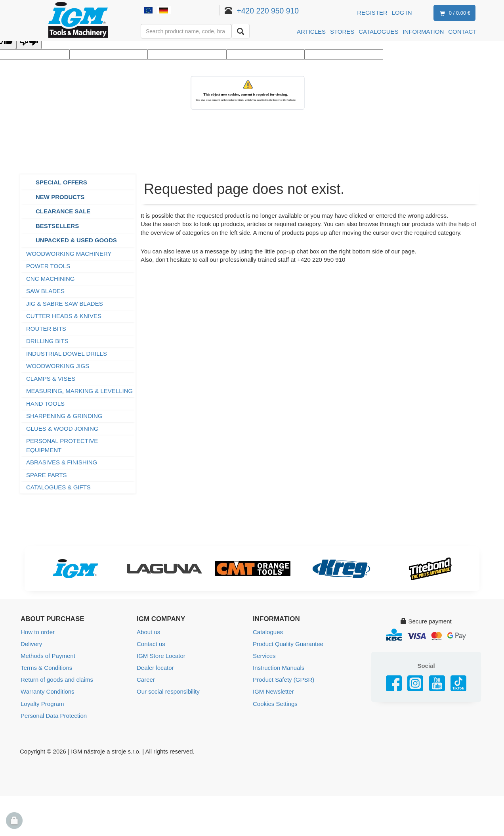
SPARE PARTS (47, 475)
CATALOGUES (378, 32)
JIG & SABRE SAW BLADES (65, 304)
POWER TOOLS (48, 266)
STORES (342, 32)
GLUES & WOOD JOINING (62, 429)
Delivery (31, 644)
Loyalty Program (42, 703)
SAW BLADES (45, 291)
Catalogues (268, 632)
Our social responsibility (168, 691)
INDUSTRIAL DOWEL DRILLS (67, 354)
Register (372, 12)
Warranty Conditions (47, 691)
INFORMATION (423, 32)
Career (146, 680)
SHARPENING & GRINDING (64, 416)
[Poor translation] (29, 42)
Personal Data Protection (54, 715)
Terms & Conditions (46, 668)
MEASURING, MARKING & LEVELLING (79, 391)
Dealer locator (155, 668)
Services (264, 656)
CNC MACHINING (51, 279)
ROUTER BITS (46, 329)
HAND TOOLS (45, 404)
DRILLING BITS (47, 341)
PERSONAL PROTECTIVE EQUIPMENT (62, 445)
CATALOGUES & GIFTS (58, 487)
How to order (38, 632)
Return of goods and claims (57, 680)
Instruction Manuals (279, 668)
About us (148, 632)
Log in (402, 12)
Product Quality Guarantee (288, 644)
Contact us (151, 644)
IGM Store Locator (161, 656)
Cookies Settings (275, 703)
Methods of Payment (48, 656)
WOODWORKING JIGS (58, 366)
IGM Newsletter (273, 691)
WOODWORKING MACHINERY (69, 254)
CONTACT (462, 32)
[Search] (241, 31)
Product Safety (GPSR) (283, 680)
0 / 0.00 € (453, 13)
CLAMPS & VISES (51, 379)
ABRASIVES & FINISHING (62, 462)
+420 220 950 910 (268, 11)
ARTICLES (311, 32)
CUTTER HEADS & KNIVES (64, 316)
